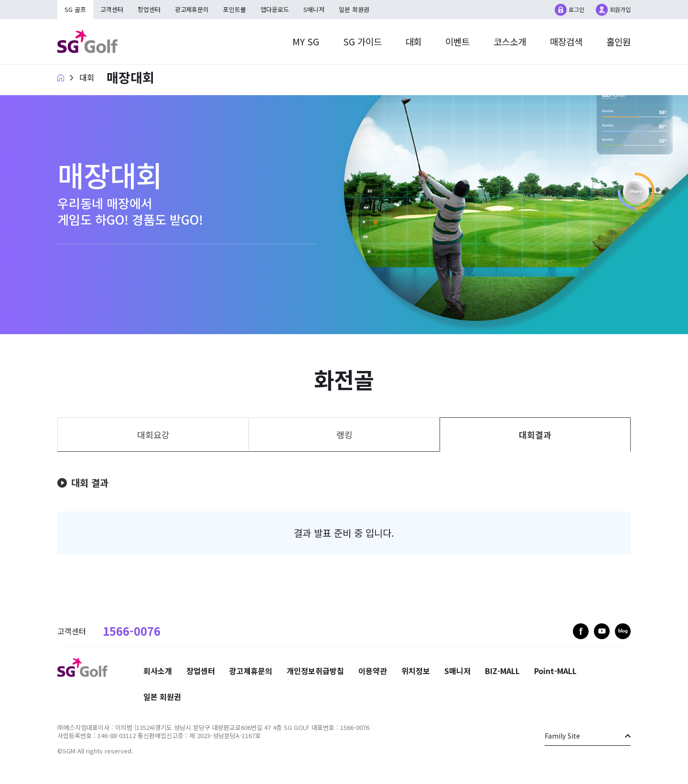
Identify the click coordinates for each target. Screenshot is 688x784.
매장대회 (130, 77)
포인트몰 (235, 9)
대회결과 (535, 435)
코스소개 (510, 41)
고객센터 (112, 9)
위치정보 (416, 671)
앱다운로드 (275, 9)
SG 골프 (75, 9)
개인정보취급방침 (315, 671)
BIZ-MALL (502, 671)
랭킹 (344, 435)
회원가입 (620, 9)
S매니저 (314, 9)
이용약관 (373, 671)
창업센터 (149, 9)
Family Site (562, 736)
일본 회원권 (355, 9)
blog (623, 631)
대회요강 (153, 435)
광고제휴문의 (192, 9)
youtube (602, 631)
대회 (413, 41)
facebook (581, 631)
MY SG (305, 41)
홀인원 (618, 41)
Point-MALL (555, 671)
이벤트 (457, 41)
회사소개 (158, 671)
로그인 (576, 9)
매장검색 (566, 41)
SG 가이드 (362, 41)
